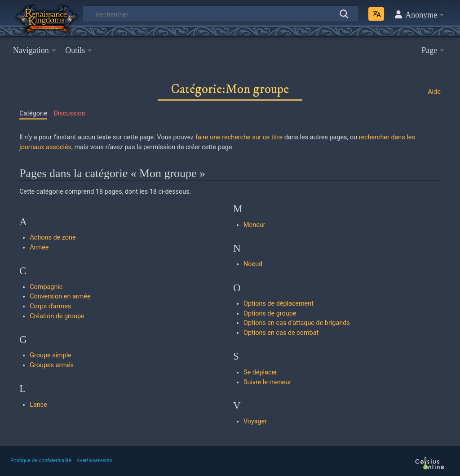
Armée (39, 247)
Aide (434, 92)
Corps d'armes (50, 306)
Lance (38, 405)
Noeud (253, 264)
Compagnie (46, 287)
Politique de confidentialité (41, 460)
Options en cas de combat (281, 333)
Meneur (254, 225)
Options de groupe (270, 314)
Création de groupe (57, 316)
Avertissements (94, 460)
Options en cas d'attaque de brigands (297, 323)
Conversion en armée (60, 296)
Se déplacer (260, 372)
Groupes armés (52, 365)
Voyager (255, 421)
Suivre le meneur (267, 382)
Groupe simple (51, 355)
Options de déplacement (279, 304)
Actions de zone (53, 238)
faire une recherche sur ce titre (239, 137)
